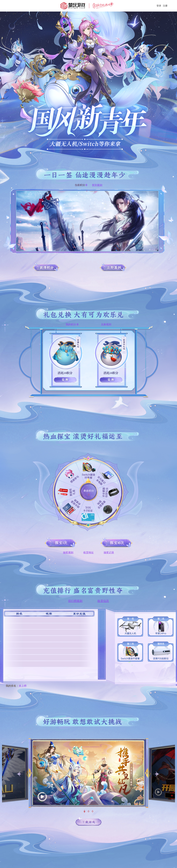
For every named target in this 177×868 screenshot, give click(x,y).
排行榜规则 (75, 601)
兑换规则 (106, 324)
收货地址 (88, 553)
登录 (159, 6)
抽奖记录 (109, 553)
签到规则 (97, 185)
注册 (165, 6)
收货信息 (103, 601)
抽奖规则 (68, 553)
